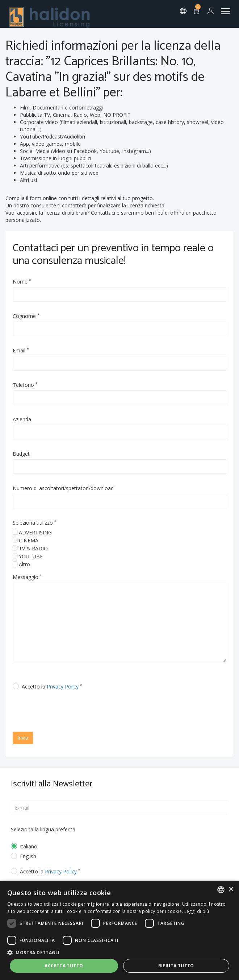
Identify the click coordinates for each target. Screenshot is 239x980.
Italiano (29, 846)
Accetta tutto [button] (64, 966)
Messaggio (27, 577)
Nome (22, 282)
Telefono (25, 385)
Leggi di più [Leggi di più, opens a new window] (197, 911)
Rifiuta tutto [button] (176, 966)
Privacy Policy (63, 687)
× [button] (231, 890)
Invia (23, 738)
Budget (21, 454)
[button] (119, 952)
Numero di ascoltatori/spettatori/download (63, 488)
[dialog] (119, 930)
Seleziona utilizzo (35, 523)
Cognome (26, 316)
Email (21, 350)
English (28, 856)
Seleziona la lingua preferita (43, 829)
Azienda (22, 419)
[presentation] (75, 712)
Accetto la (52, 687)
